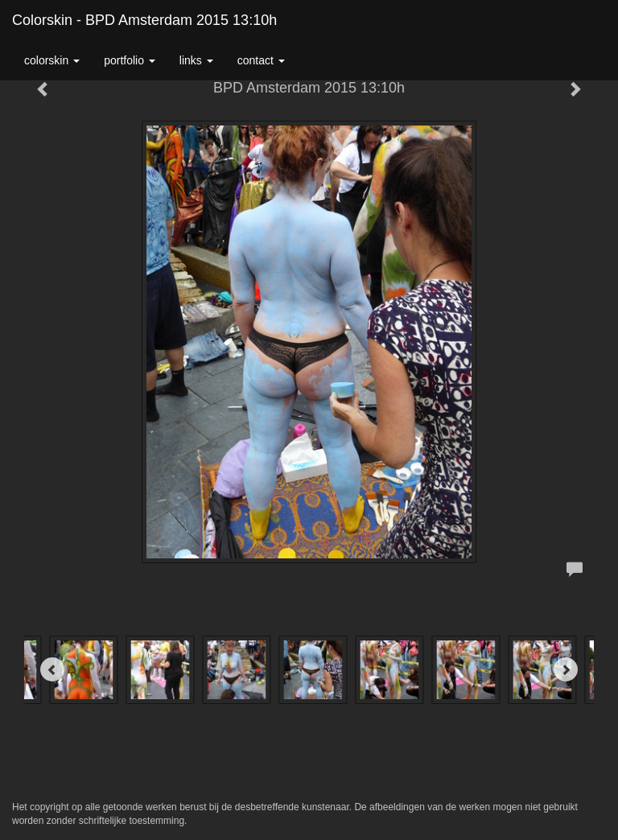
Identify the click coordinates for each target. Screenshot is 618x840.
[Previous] (52, 669)
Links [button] (196, 60)
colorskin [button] (52, 60)
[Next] (566, 669)
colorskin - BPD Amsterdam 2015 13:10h (144, 20)
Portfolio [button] (130, 60)
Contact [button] (261, 60)
